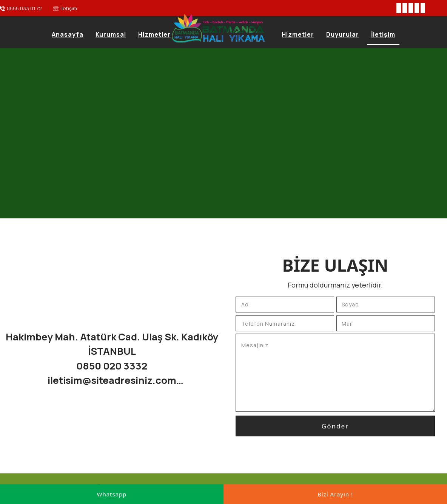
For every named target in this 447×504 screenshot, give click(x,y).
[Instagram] (411, 8)
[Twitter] (405, 8)
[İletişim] (65, 9)
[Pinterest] (423, 8)
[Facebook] (399, 8)
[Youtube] (417, 8)
